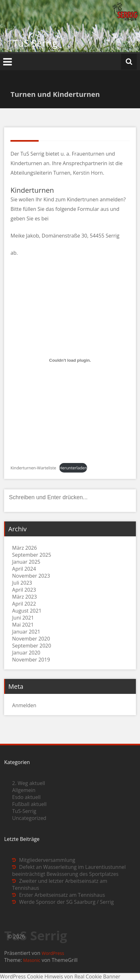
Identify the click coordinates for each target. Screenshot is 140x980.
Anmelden (24, 705)
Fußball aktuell (29, 804)
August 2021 (27, 611)
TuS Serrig (35, 43)
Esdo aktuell (26, 797)
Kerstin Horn (88, 173)
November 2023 (31, 576)
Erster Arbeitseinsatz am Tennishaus (62, 895)
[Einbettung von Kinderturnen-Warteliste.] (70, 360)
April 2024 (24, 569)
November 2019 (31, 660)
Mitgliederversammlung (47, 860)
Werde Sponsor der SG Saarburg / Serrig (66, 902)
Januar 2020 (26, 653)
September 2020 (32, 646)
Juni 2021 (23, 618)
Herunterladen (73, 468)
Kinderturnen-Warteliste (33, 468)
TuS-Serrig (24, 811)
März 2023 (24, 597)
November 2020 (31, 639)
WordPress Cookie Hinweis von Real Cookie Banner (60, 977)
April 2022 (24, 604)
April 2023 (24, 590)
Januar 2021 (26, 632)
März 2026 (24, 548)
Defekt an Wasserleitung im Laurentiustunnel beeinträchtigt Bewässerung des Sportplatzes (69, 870)
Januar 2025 (26, 562)
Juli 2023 (22, 583)
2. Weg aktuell (29, 783)
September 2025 (32, 555)
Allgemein (24, 790)
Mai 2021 (23, 625)
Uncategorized (29, 818)
